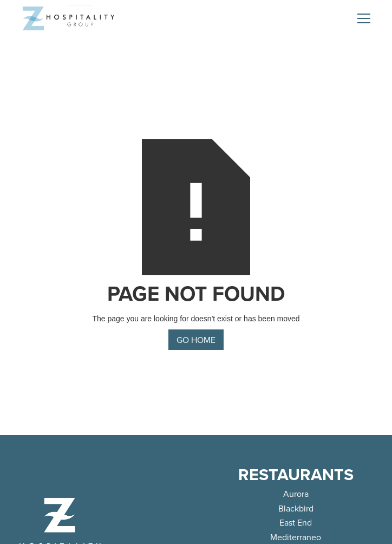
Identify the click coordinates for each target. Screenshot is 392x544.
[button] (362, 18)
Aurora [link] (296, 494)
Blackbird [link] (296, 508)
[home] (68, 18)
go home (196, 340)
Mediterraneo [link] (296, 537)
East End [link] (296, 522)
